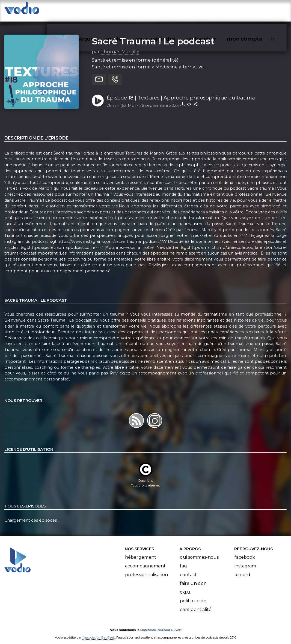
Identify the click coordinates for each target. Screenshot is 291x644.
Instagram (245, 560)
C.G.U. (185, 587)
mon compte (253, 10)
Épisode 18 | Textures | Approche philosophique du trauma (181, 92)
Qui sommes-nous (199, 552)
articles (127, 10)
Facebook (245, 552)
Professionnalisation (146, 569)
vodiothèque (90, 10)
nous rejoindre (166, 10)
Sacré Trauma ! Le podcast (153, 36)
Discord (242, 569)
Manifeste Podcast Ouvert (161, 624)
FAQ (183, 560)
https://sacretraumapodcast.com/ (62, 242)
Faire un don (193, 578)
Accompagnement (145, 560)
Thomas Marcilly (120, 46)
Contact (188, 569)
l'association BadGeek (99, 632)
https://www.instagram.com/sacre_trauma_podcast (108, 236)
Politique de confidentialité (196, 600)
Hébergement (141, 552)
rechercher (211, 10)
